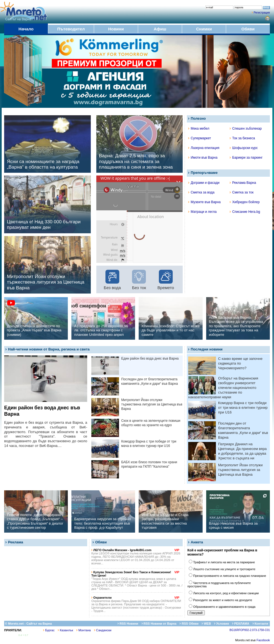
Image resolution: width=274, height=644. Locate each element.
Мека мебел (199, 129)
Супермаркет (200, 138)
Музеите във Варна (204, 202)
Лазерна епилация (204, 148)
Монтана (84, 630)
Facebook (263, 640)
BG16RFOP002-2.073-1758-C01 (250, 630)
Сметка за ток (242, 192)
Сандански (103, 630)
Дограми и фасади (204, 183)
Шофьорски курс (244, 148)
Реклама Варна (243, 183)
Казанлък (65, 630)
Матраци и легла (202, 212)
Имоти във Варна (203, 158)
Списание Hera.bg (245, 212)
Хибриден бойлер (245, 202)
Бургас (49, 630)
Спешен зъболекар (246, 129)
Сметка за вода (201, 192)
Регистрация (262, 13)
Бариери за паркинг (246, 158)
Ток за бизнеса (242, 138)
